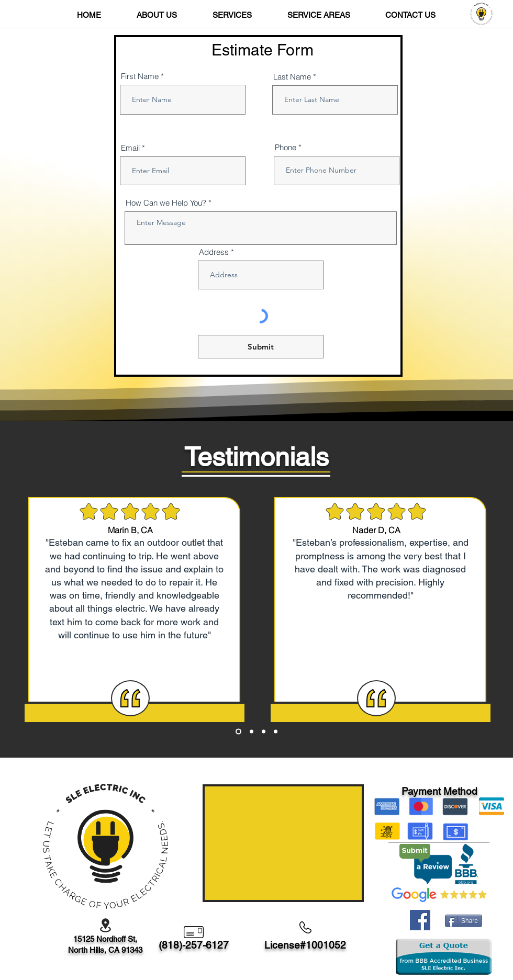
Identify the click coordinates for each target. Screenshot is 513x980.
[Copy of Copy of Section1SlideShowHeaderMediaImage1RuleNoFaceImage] (264, 732)
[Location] (105, 925)
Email (130, 148)
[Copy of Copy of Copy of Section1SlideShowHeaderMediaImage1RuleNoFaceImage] (276, 732)
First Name (140, 76)
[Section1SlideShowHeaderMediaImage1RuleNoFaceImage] (238, 732)
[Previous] (42, 590)
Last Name (292, 77)
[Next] (471, 590)
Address (214, 252)
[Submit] (261, 347)
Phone (286, 147)
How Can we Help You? (166, 203)
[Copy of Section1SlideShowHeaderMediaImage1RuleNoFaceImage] (252, 732)
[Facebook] (420, 920)
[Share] (464, 921)
